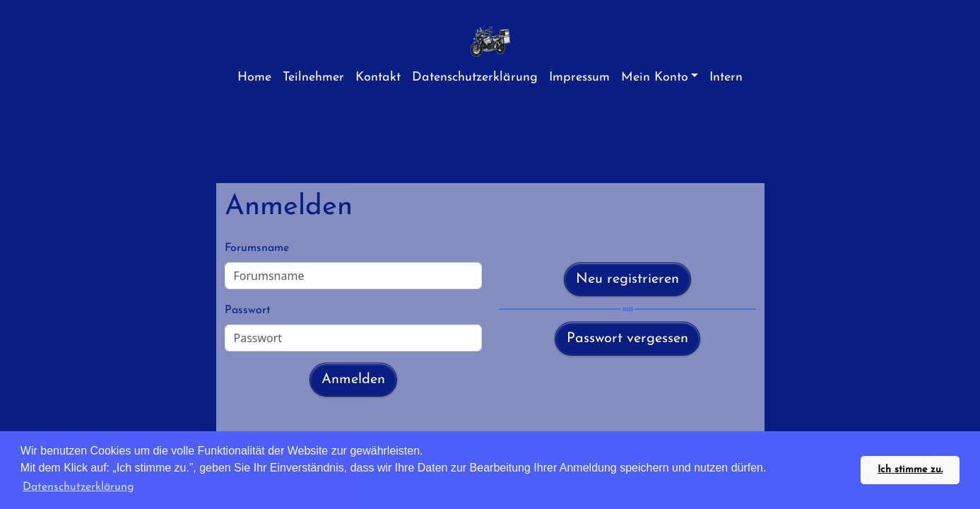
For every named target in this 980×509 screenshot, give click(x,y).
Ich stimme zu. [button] (910, 470)
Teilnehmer (313, 77)
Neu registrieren (627, 279)
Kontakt (378, 77)
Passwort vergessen (627, 339)
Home (254, 77)
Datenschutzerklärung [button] (78, 487)
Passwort (248, 310)
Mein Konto (655, 77)
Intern (726, 77)
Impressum (579, 77)
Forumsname (257, 248)
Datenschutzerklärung (475, 77)
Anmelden (353, 380)
